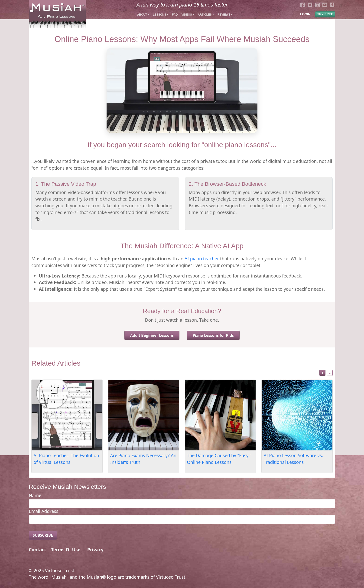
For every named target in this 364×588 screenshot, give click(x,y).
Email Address (44, 511)
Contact (37, 550)
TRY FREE (325, 14)
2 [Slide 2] (330, 373)
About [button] (142, 15)
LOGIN (305, 14)
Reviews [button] (224, 15)
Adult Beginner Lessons (152, 335)
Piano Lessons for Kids (213, 335)
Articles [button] (205, 15)
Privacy (95, 550)
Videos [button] (187, 15)
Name (35, 495)
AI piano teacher (202, 259)
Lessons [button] (159, 15)
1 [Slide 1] (322, 373)
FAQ (175, 15)
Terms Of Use (66, 550)
